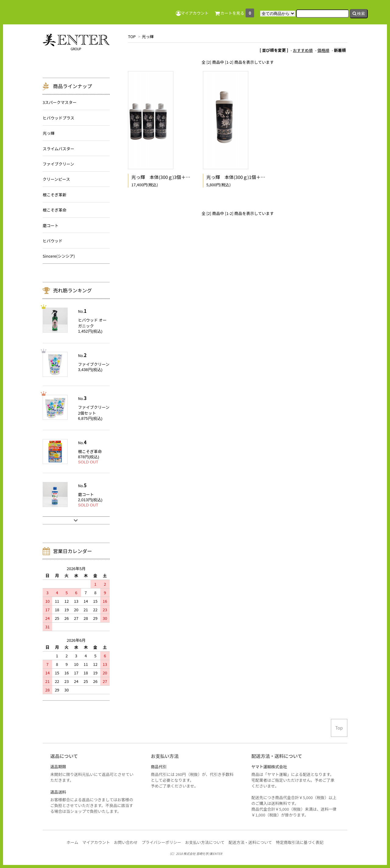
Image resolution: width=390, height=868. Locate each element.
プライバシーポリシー (161, 842)
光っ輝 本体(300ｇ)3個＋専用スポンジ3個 (176, 177)
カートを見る (235, 13)
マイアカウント (192, 13)
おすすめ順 (303, 50)
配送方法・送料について (250, 842)
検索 (359, 14)
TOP (132, 36)
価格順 (323, 50)
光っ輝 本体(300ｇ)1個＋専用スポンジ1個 (251, 177)
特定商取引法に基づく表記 (300, 842)
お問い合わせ (126, 842)
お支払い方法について (205, 842)
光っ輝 (148, 36)
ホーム (72, 842)
